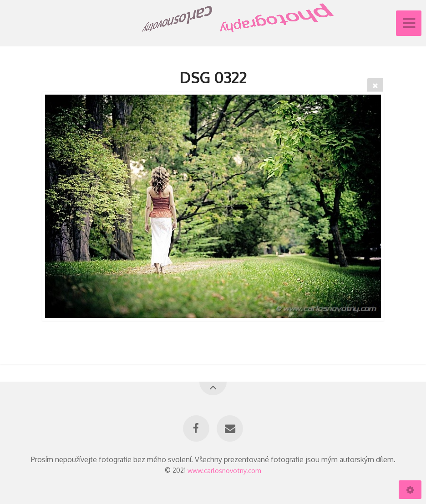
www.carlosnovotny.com (224, 470)
